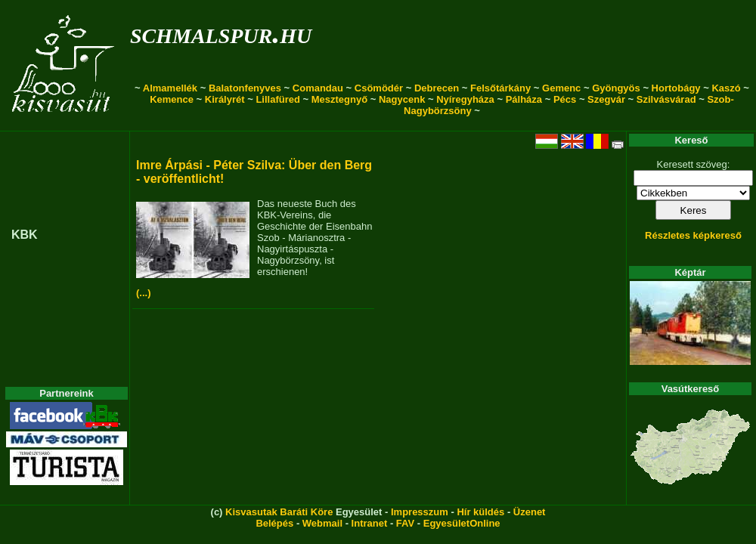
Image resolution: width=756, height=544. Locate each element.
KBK (25, 235)
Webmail (322, 523)
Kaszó (726, 88)
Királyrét (225, 99)
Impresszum (420, 512)
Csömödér (379, 88)
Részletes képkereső (693, 235)
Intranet (370, 523)
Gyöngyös (616, 88)
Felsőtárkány (500, 88)
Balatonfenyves (245, 88)
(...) (144, 293)
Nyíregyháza (465, 99)
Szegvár (606, 99)
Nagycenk (402, 99)
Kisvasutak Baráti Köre (279, 512)
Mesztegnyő (339, 99)
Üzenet (530, 512)
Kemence (172, 99)
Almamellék (170, 88)
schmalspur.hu (221, 33)
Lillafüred (278, 99)
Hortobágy (676, 88)
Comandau (318, 88)
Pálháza (524, 99)
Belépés (274, 523)
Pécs (565, 99)
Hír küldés (480, 512)
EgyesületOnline (462, 523)
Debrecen (437, 88)
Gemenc (561, 88)
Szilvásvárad (666, 99)
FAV (405, 523)
